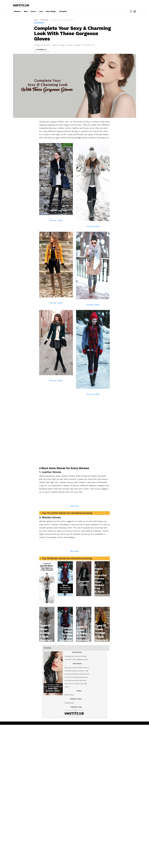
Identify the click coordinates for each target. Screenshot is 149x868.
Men (26, 11)
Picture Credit (56, 220)
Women (17, 11)
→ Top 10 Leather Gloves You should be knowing (66, 585)
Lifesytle (63, 11)
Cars (41, 11)
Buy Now (75, 577)
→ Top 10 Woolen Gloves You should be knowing (66, 702)
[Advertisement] (57, 399)
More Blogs (51, 11)
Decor (33, 11)
